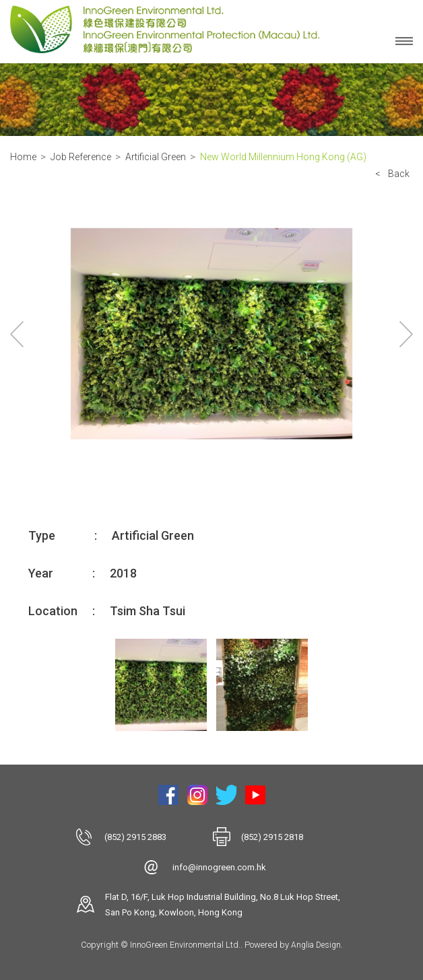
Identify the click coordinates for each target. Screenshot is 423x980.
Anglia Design (316, 945)
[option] (211, 334)
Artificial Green (156, 157)
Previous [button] (17, 334)
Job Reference (81, 157)
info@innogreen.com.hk (219, 867)
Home (23, 157)
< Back (392, 174)
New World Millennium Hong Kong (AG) (283, 157)
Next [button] (406, 334)
